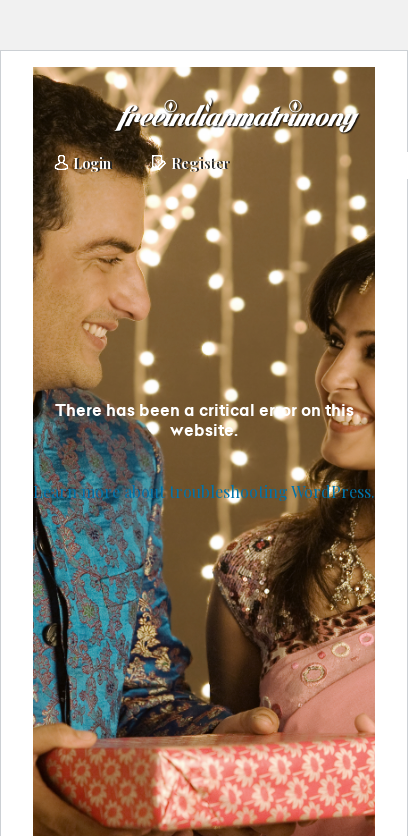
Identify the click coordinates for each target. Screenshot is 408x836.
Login (82, 164)
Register (190, 164)
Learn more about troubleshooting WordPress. (204, 491)
